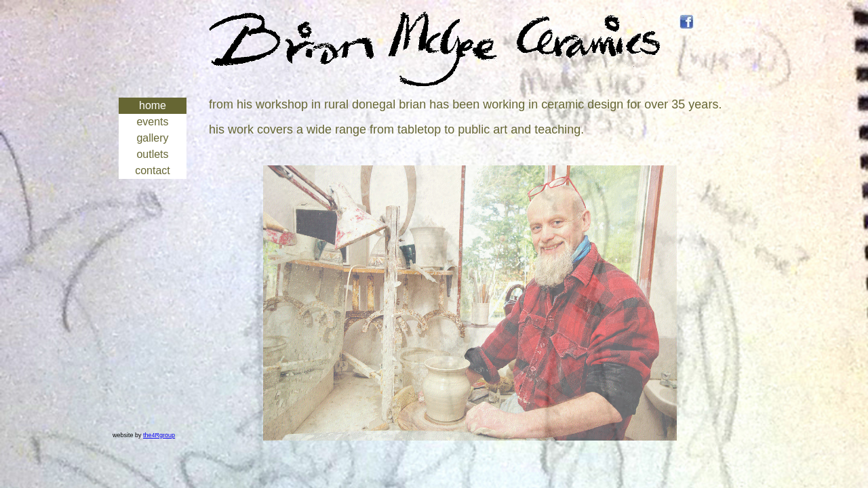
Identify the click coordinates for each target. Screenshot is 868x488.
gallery (152, 138)
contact (153, 170)
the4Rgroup (159, 435)
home (153, 105)
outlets (152, 154)
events (152, 122)
